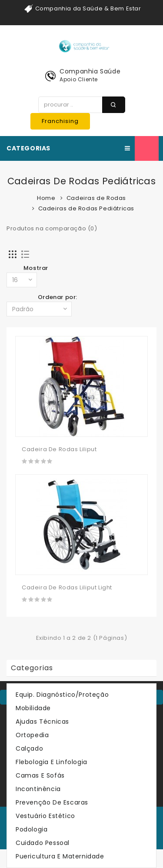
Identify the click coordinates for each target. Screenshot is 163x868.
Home (46, 198)
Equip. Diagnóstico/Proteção (62, 695)
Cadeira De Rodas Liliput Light (67, 587)
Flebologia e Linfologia (52, 762)
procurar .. (114, 105)
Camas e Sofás (40, 775)
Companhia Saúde (90, 71)
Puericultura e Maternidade (60, 856)
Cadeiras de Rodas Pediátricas (86, 208)
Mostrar (36, 268)
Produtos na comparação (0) (52, 228)
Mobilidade (33, 708)
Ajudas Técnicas (42, 722)
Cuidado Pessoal (43, 843)
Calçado (29, 748)
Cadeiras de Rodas (96, 198)
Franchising (60, 121)
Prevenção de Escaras (52, 802)
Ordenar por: (58, 297)
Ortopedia (32, 735)
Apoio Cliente (79, 79)
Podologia (32, 829)
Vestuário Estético (45, 816)
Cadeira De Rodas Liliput (59, 449)
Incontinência (38, 789)
